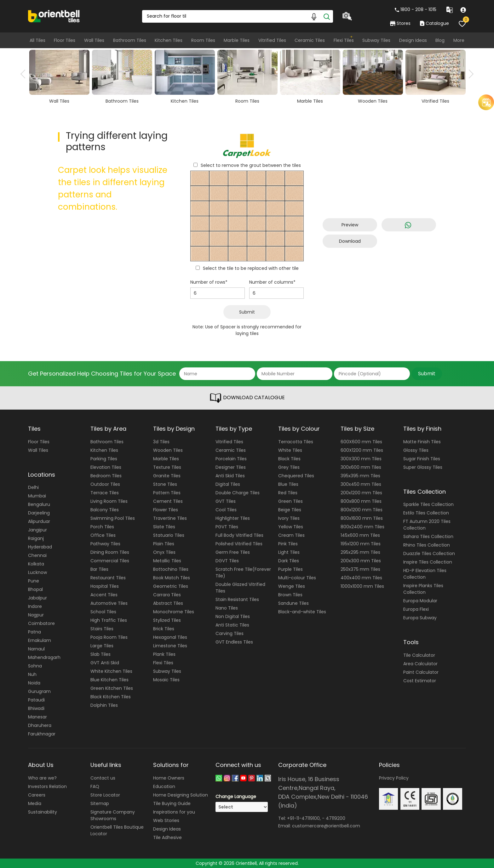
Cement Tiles (168, 501)
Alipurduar (39, 521)
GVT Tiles (226, 501)
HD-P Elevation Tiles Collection (425, 574)
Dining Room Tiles (110, 552)
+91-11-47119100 (303, 818)
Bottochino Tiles (171, 569)
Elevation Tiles (106, 467)
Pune (34, 581)
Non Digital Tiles (233, 616)
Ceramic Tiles (310, 40)
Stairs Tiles (102, 629)
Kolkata (36, 564)
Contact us (103, 778)
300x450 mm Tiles (361, 484)
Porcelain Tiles (231, 459)
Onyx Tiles (164, 552)
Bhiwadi (36, 708)
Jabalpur (37, 598)
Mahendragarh (44, 657)
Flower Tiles (166, 510)
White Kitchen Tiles (111, 671)
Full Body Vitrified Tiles (239, 535)
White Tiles (290, 450)
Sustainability (43, 812)
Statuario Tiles (169, 535)
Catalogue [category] (434, 23)
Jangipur (37, 530)
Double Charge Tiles (238, 493)
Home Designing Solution (181, 795)
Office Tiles (103, 535)
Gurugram (39, 691)
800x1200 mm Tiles (362, 510)
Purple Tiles (290, 569)
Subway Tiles (376, 40)
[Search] (327, 16)
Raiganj (36, 538)
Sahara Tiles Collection (428, 536)
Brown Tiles (290, 595)
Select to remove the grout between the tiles (251, 165)
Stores (400, 23)
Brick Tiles (164, 629)
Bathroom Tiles (130, 40)
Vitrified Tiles (272, 40)
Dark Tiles (289, 561)
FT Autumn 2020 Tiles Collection (427, 525)
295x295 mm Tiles (360, 552)
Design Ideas (413, 40)
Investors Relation (47, 786)
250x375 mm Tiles (360, 569)
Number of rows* (209, 282)
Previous (25, 74)
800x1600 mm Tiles (362, 518)
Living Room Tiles (109, 501)
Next (469, 74)
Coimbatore (41, 623)
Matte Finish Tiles (422, 442)
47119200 (336, 818)
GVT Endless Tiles (234, 642)
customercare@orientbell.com (326, 826)
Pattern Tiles (167, 493)
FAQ (95, 786)
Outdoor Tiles (105, 484)
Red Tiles (288, 493)
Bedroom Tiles (106, 476)
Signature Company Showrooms (113, 815)
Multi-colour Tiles (297, 578)
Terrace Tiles (105, 493)
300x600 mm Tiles (361, 467)
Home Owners (169, 778)
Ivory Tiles (289, 518)
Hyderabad (40, 547)
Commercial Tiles (110, 561)
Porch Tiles (102, 527)
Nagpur (36, 615)
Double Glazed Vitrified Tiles (240, 588)
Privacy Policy (394, 778)
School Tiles (103, 612)
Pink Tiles (288, 544)
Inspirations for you (174, 812)
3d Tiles (161, 442)
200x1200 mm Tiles (361, 493)
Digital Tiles (228, 484)
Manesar (37, 717)
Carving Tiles (230, 633)
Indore (35, 606)
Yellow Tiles (291, 527)
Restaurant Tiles (108, 578)
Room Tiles (203, 40)
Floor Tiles (65, 40)
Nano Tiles (227, 608)
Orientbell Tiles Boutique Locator (117, 830)
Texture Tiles (167, 467)
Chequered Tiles (296, 476)
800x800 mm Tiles (361, 501)
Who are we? (42, 778)
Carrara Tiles (167, 595)
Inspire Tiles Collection (428, 562)
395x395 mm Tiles (360, 476)
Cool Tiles (226, 510)
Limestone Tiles (170, 646)
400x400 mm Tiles (361, 578)
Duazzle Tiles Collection (429, 553)
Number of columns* (272, 282)
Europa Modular (420, 601)
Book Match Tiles (172, 578)
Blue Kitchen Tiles (109, 680)
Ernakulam (40, 640)
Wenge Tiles (292, 586)
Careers (37, 795)
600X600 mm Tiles (361, 442)
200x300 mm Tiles (361, 561)
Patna (34, 632)
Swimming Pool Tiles (113, 518)
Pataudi (36, 700)
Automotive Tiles (109, 603)
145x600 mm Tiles (360, 535)
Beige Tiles (290, 510)
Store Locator (105, 795)
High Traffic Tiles (109, 620)
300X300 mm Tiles (361, 459)
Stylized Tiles (167, 620)
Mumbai (37, 496)
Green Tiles (290, 501)
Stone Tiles (165, 484)
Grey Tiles (289, 467)
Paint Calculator (421, 672)
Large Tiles (102, 646)
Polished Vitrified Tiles (239, 544)
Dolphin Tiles (104, 705)
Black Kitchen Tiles (111, 697)
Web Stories (166, 820)
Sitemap (100, 803)
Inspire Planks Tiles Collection (423, 589)
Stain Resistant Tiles (237, 599)
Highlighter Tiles (233, 518)
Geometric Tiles (171, 586)
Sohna (35, 666)
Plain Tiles (164, 544)
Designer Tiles (231, 467)
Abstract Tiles (168, 603)
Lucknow (37, 572)
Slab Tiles (101, 654)
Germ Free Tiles (233, 552)
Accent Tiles (104, 595)
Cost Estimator (420, 681)
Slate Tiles (164, 527)
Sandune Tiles (293, 603)
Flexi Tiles (344, 40)
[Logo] (54, 16)
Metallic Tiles (167, 561)
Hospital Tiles (105, 586)
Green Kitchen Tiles (112, 688)
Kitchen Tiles (169, 40)
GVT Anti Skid (105, 663)
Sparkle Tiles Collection (428, 504)
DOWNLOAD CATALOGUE (247, 398)
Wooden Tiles (168, 450)
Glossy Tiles (416, 450)
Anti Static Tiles (232, 625)
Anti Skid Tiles (230, 476)
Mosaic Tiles (166, 680)
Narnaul (36, 649)
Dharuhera (40, 725)
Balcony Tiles (105, 510)
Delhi (33, 487)
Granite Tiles (167, 476)
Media (35, 803)
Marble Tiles (237, 40)
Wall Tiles (94, 40)
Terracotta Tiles (296, 442)
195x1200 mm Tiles (361, 544)
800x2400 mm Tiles (362, 527)
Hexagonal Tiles (170, 637)
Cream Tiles (291, 535)
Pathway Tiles (105, 544)
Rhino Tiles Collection (427, 545)
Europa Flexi (416, 609)
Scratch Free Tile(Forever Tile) (243, 573)
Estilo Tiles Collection (426, 513)
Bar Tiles (99, 569)
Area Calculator (420, 664)
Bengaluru (39, 504)
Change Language (236, 797)
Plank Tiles (164, 654)
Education (164, 786)
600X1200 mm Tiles (362, 450)
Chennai (37, 555)
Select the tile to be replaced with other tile (251, 268)
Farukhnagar (42, 734)
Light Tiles (289, 552)
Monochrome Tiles (174, 612)
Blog (440, 40)
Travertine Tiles (170, 518)
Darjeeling (39, 513)
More (459, 40)
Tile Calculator (419, 655)
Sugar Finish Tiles (422, 459)
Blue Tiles (288, 484)
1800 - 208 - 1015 (416, 9)
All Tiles (37, 40)
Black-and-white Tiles (302, 612)
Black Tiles (289, 459)
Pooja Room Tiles (109, 637)
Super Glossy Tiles (423, 467)
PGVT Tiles (227, 527)
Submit (247, 312)
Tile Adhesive (167, 837)
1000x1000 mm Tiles (362, 586)
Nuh (32, 674)
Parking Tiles (104, 459)
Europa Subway (420, 618)
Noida (34, 683)
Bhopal (35, 589)
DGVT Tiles (227, 561)
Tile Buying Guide (172, 803)
